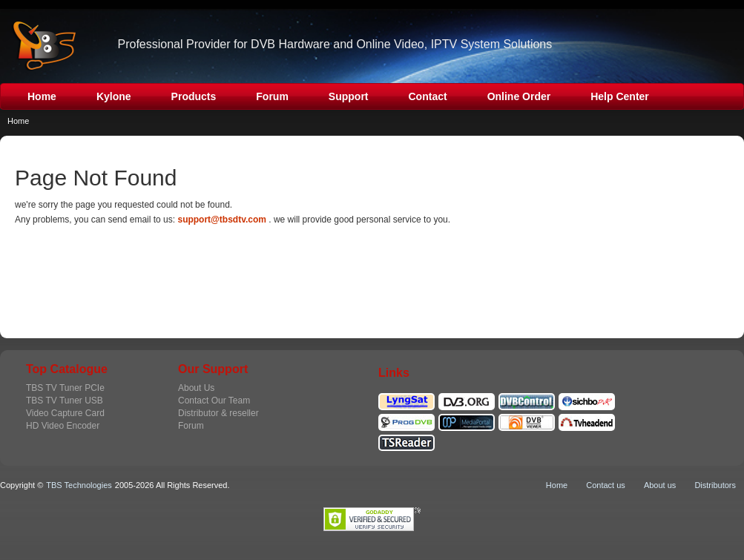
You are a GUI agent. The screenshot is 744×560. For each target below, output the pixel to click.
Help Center (620, 96)
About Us (196, 388)
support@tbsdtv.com (221, 220)
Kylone (114, 96)
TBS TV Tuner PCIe (65, 388)
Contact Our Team (214, 401)
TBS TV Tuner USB (65, 401)
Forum (272, 96)
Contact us (606, 485)
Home (42, 96)
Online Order (519, 96)
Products (194, 96)
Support (349, 96)
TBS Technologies (79, 485)
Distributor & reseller (218, 413)
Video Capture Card (65, 413)
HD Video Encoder (63, 426)
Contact (428, 96)
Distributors (715, 485)
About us (660, 485)
